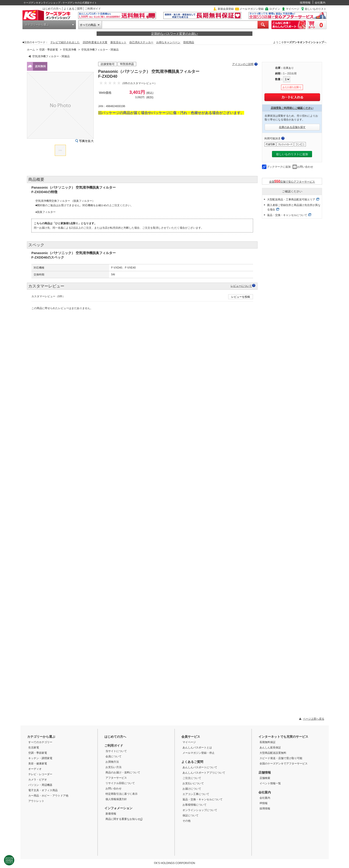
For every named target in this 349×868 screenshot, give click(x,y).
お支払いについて (193, 783)
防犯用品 (189, 42)
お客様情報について (195, 805)
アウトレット (36, 801)
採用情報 (305, 3)
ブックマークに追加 (279, 167)
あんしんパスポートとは (197, 748)
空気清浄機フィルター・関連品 (100, 50)
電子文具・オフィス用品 (43, 790)
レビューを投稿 (241, 297)
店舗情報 (265, 772)
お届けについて (192, 789)
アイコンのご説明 (243, 64)
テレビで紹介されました (65, 42)
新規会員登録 (226, 9)
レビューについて (241, 286)
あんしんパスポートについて (200, 767)
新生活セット (118, 42)
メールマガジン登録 (252, 9)
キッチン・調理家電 (40, 758)
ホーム (31, 50)
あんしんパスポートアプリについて (204, 773)
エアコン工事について (196, 794)
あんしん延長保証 (270, 748)
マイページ (292, 9)
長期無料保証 (268, 742)
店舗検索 (265, 778)
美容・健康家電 (38, 764)
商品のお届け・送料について (123, 772)
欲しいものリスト (316, 9)
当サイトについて (116, 751)
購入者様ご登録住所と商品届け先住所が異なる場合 (294, 207)
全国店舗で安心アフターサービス (292, 181)
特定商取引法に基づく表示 (122, 794)
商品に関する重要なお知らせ (124, 819)
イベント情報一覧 (270, 783)
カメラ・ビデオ (38, 780)
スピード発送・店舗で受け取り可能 (281, 758)
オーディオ (35, 769)
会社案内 (320, 3)
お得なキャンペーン (168, 42)
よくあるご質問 (73, 9)
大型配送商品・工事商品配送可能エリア (291, 200)
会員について (114, 756)
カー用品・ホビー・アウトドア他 (48, 796)
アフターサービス (116, 778)
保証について (191, 815)
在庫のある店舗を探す (292, 127)
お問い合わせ (305, 167)
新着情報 (111, 814)
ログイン (275, 9)
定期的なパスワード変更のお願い (174, 34)
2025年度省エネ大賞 (95, 42)
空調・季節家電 (49, 50)
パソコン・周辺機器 (40, 785)
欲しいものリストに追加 (292, 154)
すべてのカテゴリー (40, 742)
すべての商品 (88, 25)
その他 (187, 821)
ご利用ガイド (93, 9)
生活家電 (34, 748)
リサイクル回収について (120, 783)
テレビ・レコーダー (40, 774)
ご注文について (192, 778)
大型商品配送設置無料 (273, 753)
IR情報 (264, 803)
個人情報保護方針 (116, 799)
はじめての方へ (52, 9)
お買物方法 (112, 762)
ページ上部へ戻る (314, 719)
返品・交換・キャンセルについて (287, 215)
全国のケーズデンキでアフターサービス (284, 764)
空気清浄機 (69, 50)
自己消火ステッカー (141, 42)
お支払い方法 (114, 767)
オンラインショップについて (200, 810)
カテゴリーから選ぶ (37, 25)
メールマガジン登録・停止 (199, 753)
